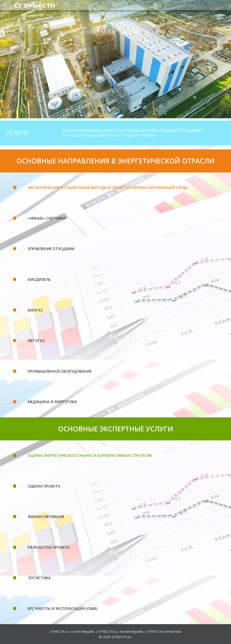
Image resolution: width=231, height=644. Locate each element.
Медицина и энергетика (52, 402)
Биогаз (35, 310)
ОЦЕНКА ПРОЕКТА (44, 486)
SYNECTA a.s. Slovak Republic (121, 631)
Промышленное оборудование (60, 371)
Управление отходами (51, 249)
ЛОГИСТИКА (39, 578)
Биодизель (39, 279)
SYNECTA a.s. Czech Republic (72, 631)
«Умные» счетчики (47, 218)
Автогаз (36, 341)
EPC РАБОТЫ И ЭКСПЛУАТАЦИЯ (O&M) (62, 609)
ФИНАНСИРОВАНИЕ (46, 517)
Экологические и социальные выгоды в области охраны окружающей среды (108, 188)
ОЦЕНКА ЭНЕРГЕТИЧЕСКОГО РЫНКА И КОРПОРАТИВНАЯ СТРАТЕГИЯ (90, 456)
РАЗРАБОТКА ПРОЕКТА (49, 547)
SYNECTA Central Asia (164, 631)
